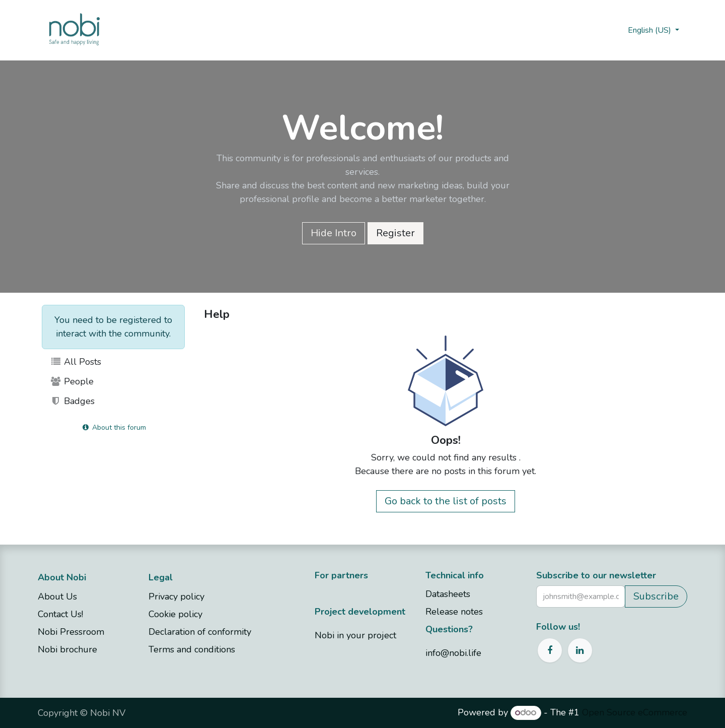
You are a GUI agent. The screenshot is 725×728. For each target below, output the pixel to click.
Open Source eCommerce (635, 712)
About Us (57, 597)
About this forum (114, 427)
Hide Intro (334, 233)
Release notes (454, 612)
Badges (72, 401)
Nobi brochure (67, 649)
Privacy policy (176, 597)
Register (395, 233)
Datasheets (448, 594)
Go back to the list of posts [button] (446, 501)
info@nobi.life (453, 653)
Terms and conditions (192, 649)
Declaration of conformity (200, 632)
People (72, 381)
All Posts (76, 362)
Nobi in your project (355, 635)
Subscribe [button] (656, 596)
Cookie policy (175, 614)
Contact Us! (62, 614)
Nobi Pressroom (71, 632)
